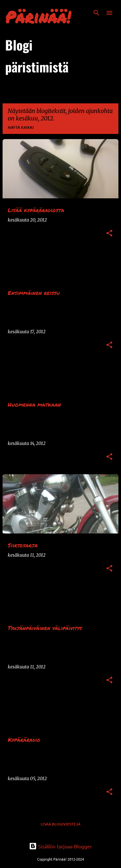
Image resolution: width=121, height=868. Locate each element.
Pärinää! (38, 17)
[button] (109, 234)
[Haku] (96, 13)
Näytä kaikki (21, 127)
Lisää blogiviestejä (60, 824)
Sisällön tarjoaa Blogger (60, 846)
